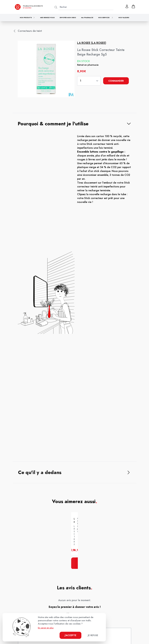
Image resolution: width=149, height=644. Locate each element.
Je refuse (93, 635)
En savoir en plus (46, 628)
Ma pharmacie (87, 17)
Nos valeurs (124, 17)
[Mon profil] (127, 6)
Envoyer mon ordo (68, 17)
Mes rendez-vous (47, 17)
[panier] (133, 6)
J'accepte (70, 635)
